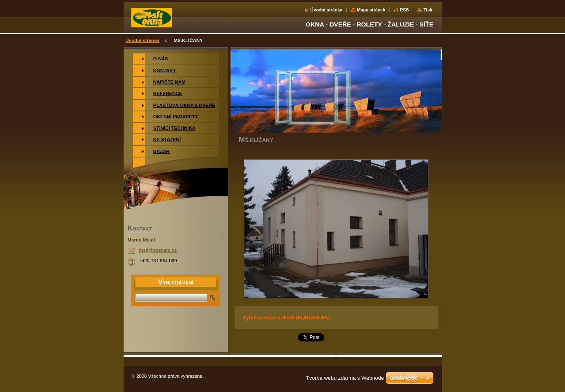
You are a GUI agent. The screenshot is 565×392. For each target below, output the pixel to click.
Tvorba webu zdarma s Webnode (345, 378)
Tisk (428, 10)
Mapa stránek (371, 10)
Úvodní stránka (327, 10)
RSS (404, 10)
